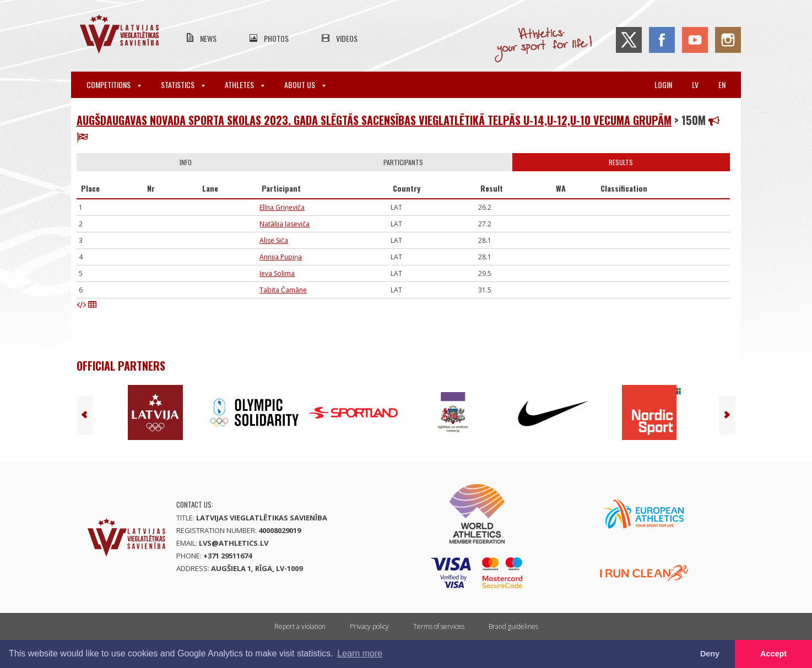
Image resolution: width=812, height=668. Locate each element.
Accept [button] (773, 654)
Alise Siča (274, 240)
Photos (276, 38)
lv (695, 85)
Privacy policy (369, 626)
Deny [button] (710, 654)
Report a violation (300, 626)
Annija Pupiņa (281, 257)
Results (621, 162)
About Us (305, 85)
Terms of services (439, 626)
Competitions (114, 85)
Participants (403, 162)
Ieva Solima (277, 273)
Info (186, 162)
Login (663, 85)
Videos (347, 38)
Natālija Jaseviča (285, 224)
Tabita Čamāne (283, 290)
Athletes (245, 85)
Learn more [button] (360, 653)
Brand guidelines (513, 626)
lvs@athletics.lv (234, 543)
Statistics (183, 85)
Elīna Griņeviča (282, 207)
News (208, 38)
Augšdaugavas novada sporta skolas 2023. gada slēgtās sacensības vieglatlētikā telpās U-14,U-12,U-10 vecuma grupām (374, 120)
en (722, 85)
